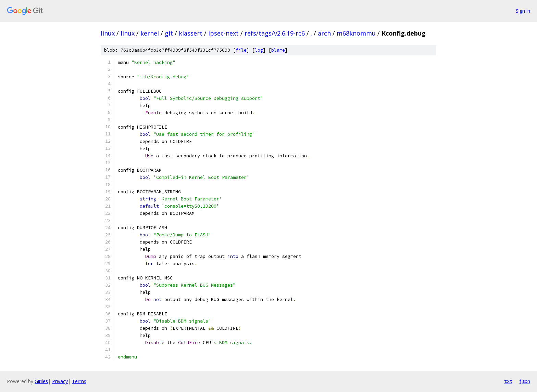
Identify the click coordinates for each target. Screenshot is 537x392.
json (525, 381)
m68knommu (356, 33)
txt (508, 381)
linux (108, 33)
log (259, 50)
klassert (191, 33)
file (241, 50)
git (169, 33)
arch (324, 33)
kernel (150, 33)
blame (278, 50)
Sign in (523, 11)
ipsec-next (223, 33)
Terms (79, 381)
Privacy (60, 381)
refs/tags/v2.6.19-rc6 (275, 33)
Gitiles (41, 381)
